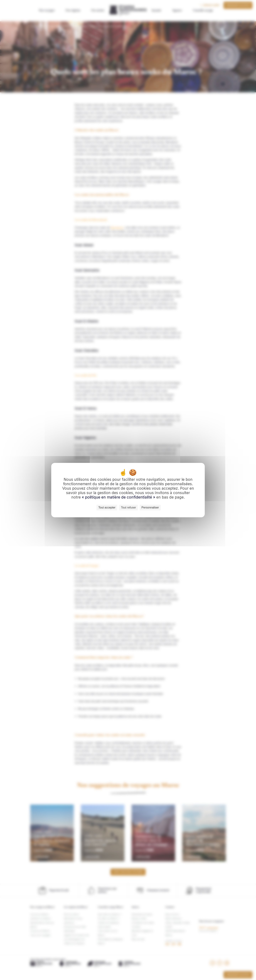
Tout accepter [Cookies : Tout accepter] (107, 507)
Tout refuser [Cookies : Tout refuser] (128, 507)
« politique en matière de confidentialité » (119, 497)
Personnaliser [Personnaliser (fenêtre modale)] (150, 507)
